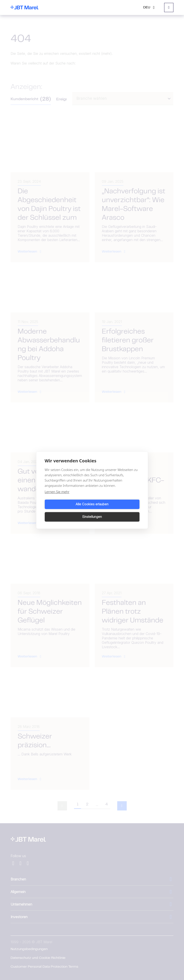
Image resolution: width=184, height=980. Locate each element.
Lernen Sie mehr (57, 498)
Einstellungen (117, 510)
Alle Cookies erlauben (68, 510)
